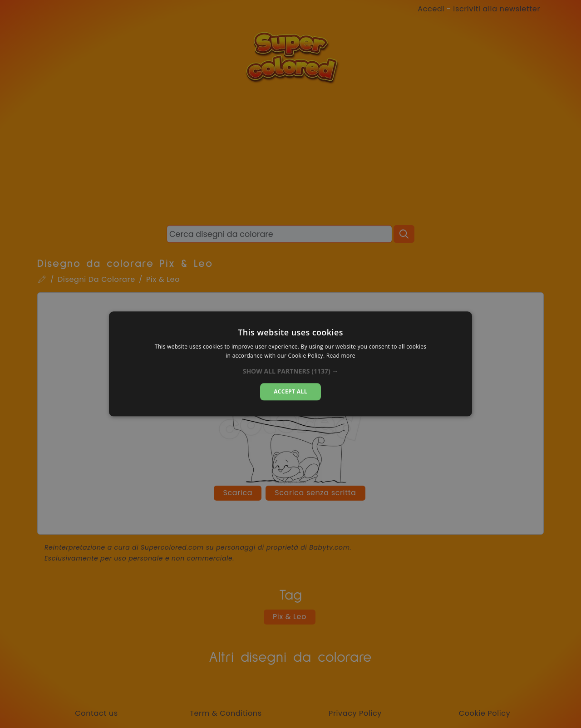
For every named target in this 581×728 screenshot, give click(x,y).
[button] (291, 371)
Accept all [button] (290, 391)
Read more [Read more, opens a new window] (341, 356)
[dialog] (290, 364)
